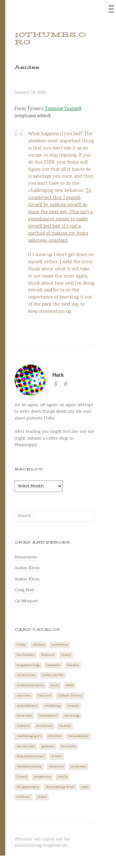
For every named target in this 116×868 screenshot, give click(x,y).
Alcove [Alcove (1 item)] (55, 736)
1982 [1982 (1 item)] (70, 685)
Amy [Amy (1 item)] (66, 655)
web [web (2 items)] (85, 787)
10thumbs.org (50, 38)
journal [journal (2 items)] (24, 716)
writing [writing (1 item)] (72, 716)
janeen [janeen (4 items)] (53, 665)
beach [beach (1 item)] (65, 726)
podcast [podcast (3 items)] (78, 766)
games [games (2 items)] (48, 746)
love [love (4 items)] (55, 685)
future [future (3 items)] (48, 655)
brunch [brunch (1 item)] (69, 746)
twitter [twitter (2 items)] (24, 797)
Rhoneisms (26, 557)
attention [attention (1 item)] (26, 675)
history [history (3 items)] (56, 766)
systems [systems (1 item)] (60, 645)
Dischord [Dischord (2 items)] (48, 716)
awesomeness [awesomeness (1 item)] (30, 685)
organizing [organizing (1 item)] (28, 665)
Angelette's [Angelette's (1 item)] (28, 787)
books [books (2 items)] (73, 665)
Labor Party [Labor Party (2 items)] (70, 695)
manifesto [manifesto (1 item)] (27, 706)
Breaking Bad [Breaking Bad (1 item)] (60, 787)
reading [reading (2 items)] (52, 706)
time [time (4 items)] (21, 645)
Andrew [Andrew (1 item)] (44, 726)
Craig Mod (24, 590)
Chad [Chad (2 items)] (22, 777)
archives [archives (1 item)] (26, 746)
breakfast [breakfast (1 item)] (78, 736)
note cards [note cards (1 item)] (53, 675)
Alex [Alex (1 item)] (42, 797)
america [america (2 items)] (42, 777)
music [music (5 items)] (39, 645)
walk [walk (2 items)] (63, 777)
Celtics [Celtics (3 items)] (44, 695)
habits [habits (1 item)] (23, 726)
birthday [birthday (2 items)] (26, 655)
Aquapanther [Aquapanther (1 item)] (30, 756)
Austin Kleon (27, 568)
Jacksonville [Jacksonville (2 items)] (29, 766)
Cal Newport (26, 601)
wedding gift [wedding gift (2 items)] (29, 736)
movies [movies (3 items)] (24, 695)
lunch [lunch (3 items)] (73, 706)
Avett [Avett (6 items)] (57, 756)
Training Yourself (63, 109)
